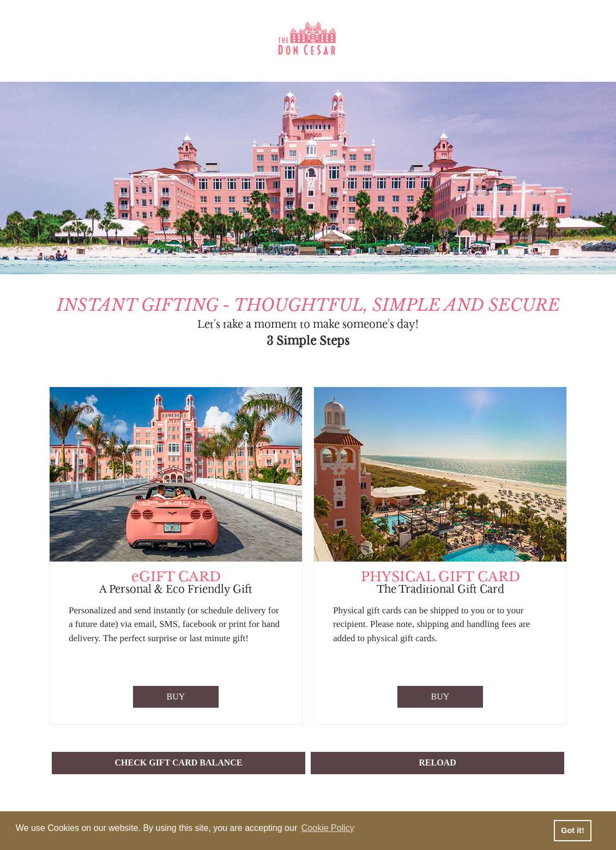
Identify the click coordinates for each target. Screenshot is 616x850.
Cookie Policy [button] (328, 828)
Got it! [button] (572, 830)
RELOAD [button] (437, 762)
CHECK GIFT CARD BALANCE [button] (179, 762)
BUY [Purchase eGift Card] (176, 697)
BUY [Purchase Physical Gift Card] (440, 697)
